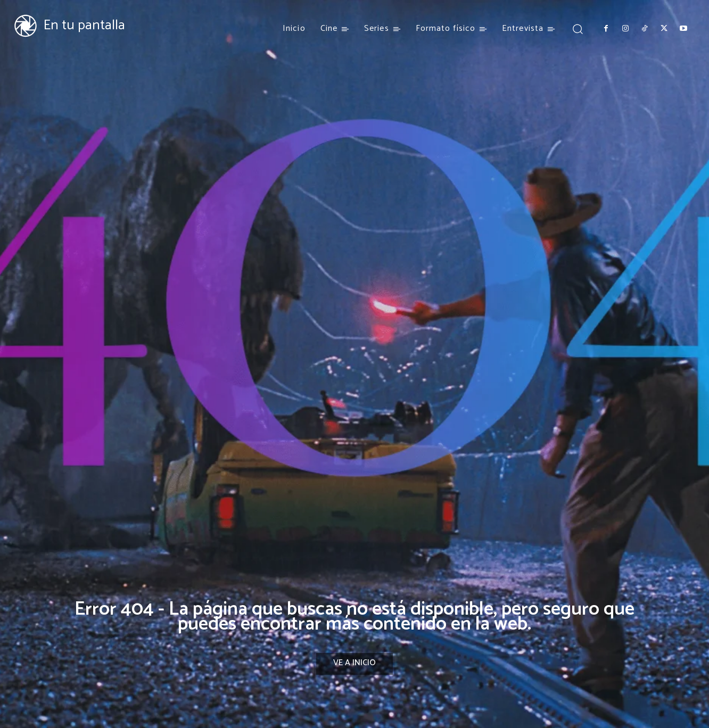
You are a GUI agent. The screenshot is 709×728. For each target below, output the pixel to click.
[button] (577, 28)
